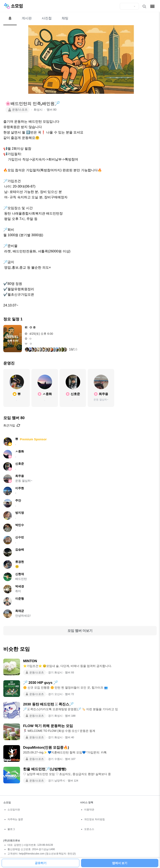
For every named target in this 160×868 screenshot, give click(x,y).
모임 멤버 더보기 (80, 631)
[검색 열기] (144, 6)
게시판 (27, 18)
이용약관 (89, 810)
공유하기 (41, 863)
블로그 (11, 829)
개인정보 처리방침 (94, 819)
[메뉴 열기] (152, 6)
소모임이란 (14, 810)
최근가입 (12, 425)
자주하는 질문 (15, 819)
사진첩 (47, 18)
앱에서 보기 (120, 863)
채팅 (65, 18)
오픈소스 (89, 829)
